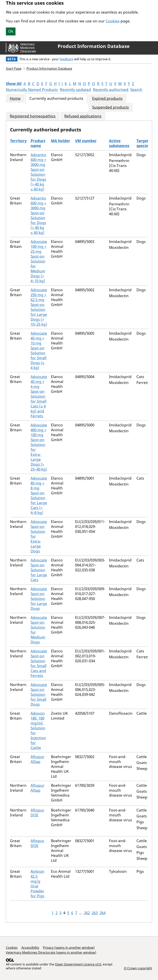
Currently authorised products (56, 98)
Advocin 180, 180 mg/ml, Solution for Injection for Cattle (38, 730)
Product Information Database (94, 46)
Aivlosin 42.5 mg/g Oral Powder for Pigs (37, 884)
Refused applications (83, 116)
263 (95, 913)
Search (136, 90)
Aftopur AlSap (37, 759)
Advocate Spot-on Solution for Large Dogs (39, 599)
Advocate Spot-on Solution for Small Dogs (39, 694)
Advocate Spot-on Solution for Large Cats (39, 570)
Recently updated (75, 90)
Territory (18, 141)
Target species (143, 143)
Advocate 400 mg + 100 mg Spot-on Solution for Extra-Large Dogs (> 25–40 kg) (39, 447)
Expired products (107, 98)
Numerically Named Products (32, 90)
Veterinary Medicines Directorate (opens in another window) (51, 953)
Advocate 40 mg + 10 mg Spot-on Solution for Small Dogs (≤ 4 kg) (39, 350)
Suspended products (110, 107)
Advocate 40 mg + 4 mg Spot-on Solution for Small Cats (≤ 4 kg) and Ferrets (39, 396)
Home (15, 98)
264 (103, 913)
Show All (14, 84)
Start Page (14, 69)
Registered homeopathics (33, 116)
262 (87, 913)
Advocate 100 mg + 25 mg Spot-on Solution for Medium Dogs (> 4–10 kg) (39, 261)
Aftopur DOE (37, 813)
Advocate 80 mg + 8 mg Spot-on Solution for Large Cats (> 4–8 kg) (39, 495)
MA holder (61, 141)
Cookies (113, 21)
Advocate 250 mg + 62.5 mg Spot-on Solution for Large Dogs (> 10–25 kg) (39, 307)
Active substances (119, 143)
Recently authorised (111, 90)
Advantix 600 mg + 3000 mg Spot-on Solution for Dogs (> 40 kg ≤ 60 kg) (38, 172)
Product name (38, 143)
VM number (86, 141)
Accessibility (30, 948)
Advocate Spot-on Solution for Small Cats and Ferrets (39, 663)
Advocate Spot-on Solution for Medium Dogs (39, 630)
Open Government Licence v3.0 (78, 964)
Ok (11, 31)
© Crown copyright (138, 968)
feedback (66, 59)
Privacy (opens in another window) (69, 948)
